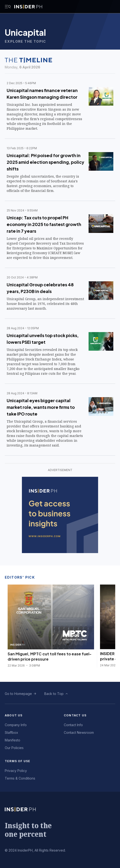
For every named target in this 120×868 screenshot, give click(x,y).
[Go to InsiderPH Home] (28, 7)
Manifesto (12, 740)
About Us (14, 715)
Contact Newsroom (79, 732)
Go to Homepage (18, 694)
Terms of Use (17, 761)
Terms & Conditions (20, 778)
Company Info (16, 725)
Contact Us (75, 715)
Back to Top (54, 694)
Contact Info (73, 725)
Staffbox (11, 732)
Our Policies (14, 748)
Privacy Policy (16, 771)
